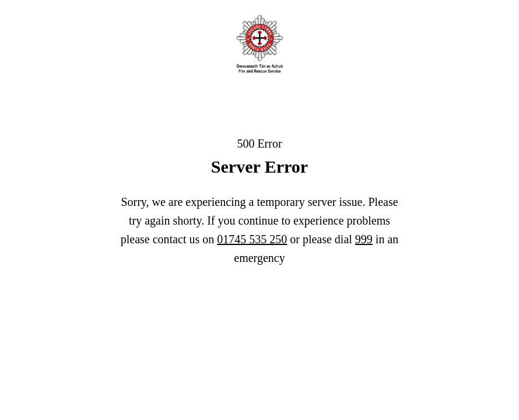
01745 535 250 (252, 239)
